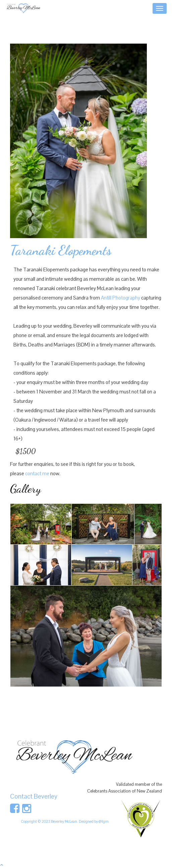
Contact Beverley (34, 796)
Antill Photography (121, 298)
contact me (37, 473)
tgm (105, 821)
